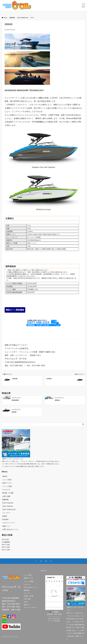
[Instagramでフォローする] (41, 561)
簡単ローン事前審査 (15, 310)
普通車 (5, 516)
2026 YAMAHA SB (9, 510)
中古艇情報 (6, 542)
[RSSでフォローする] (51, 561)
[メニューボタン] (84, 5)
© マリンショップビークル (10, 636)
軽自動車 (5, 519)
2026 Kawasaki (8, 503)
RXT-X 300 (6, 545)
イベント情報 (7, 486)
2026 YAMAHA (8, 506)
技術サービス (7, 483)
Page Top (43, 569)
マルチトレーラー (9, 523)
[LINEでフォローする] (46, 561)
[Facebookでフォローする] (36, 561)
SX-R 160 (5, 539)
